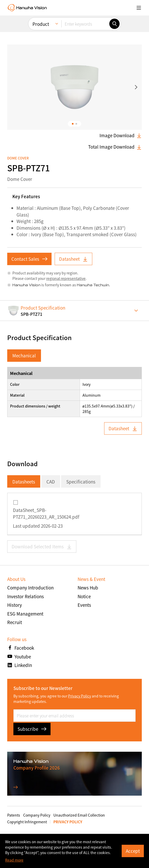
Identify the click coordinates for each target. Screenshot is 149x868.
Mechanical (24, 355)
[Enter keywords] (85, 24)
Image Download (121, 135)
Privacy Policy (80, 696)
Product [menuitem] (41, 24)
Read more (14, 860)
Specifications (81, 482)
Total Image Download (115, 147)
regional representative (66, 278)
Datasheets (24, 482)
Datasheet (73, 259)
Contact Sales (29, 259)
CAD (51, 482)
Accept (133, 851)
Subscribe (32, 729)
